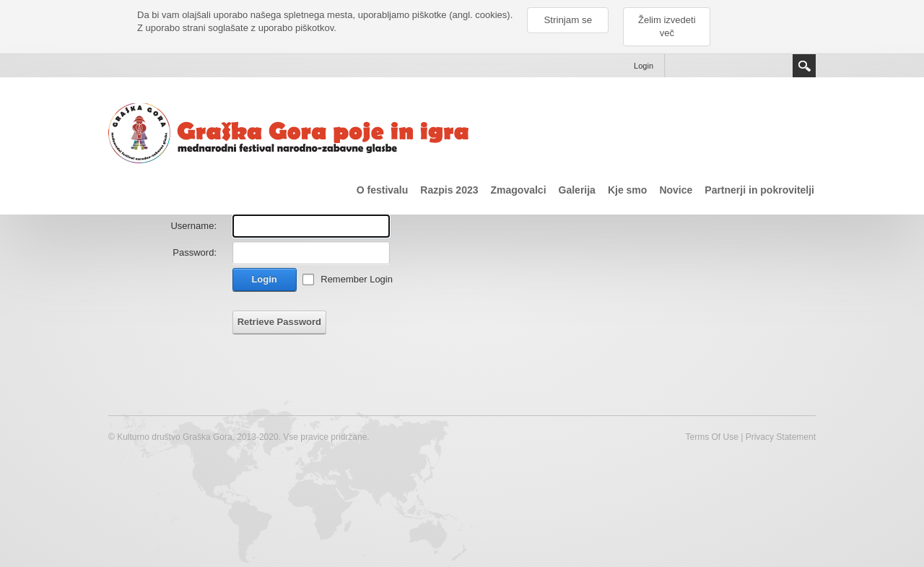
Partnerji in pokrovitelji (759, 190)
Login (644, 66)
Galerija (577, 190)
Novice (676, 190)
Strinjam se (568, 20)
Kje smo (627, 190)
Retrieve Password (279, 322)
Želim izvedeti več (667, 26)
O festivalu (383, 190)
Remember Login (357, 279)
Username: (193, 226)
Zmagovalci (519, 190)
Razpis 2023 (449, 190)
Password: (195, 252)
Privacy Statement (781, 437)
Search (804, 66)
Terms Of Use (711, 437)
